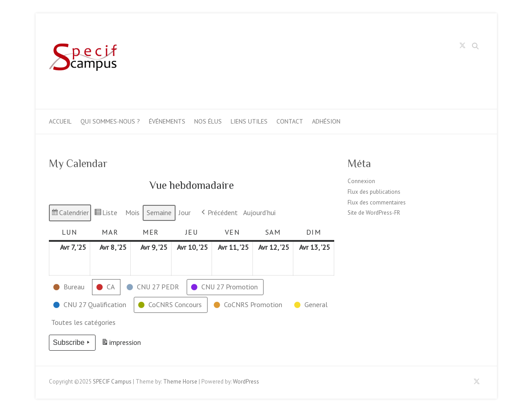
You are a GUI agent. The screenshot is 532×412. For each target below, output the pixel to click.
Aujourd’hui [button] (259, 212)
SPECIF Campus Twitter (463, 47)
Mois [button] (132, 212)
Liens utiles (249, 121)
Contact (290, 121)
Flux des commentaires (377, 202)
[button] (70, 287)
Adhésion (326, 121)
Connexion (361, 181)
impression (121, 344)
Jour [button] (185, 212)
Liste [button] (106, 214)
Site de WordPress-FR (374, 213)
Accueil (60, 121)
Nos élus (208, 121)
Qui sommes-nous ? (110, 121)
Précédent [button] (219, 213)
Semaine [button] (159, 212)
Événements (167, 121)
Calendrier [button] (70, 214)
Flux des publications (374, 192)
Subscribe (72, 343)
